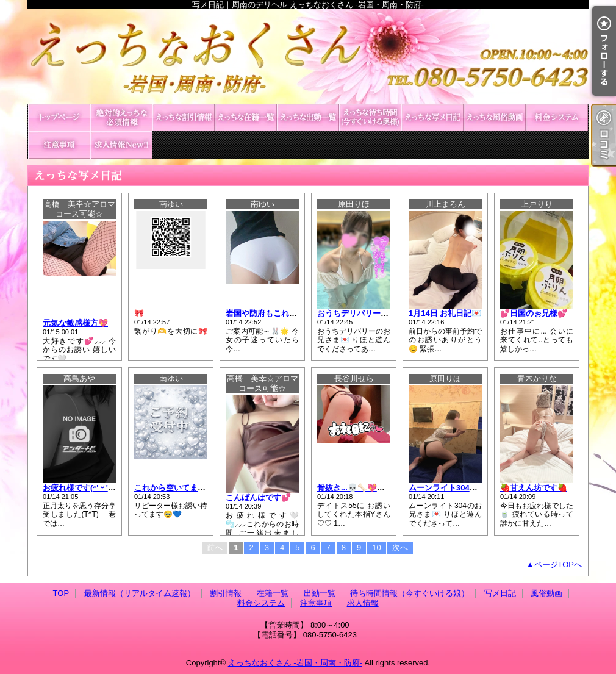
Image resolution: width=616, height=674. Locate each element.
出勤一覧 (308, 117)
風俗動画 (495, 117)
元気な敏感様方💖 (75, 323)
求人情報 (121, 145)
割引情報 (184, 117)
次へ (400, 547)
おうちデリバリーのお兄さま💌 (374, 313)
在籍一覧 (246, 117)
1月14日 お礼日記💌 (445, 313)
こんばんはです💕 (258, 497)
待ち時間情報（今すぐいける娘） (370, 117)
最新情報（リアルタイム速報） (121, 117)
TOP (59, 117)
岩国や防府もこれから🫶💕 (275, 313)
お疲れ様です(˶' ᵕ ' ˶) (80, 488)
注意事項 (59, 145)
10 (376, 547)
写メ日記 (432, 117)
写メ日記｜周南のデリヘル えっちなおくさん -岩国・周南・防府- (308, 56)
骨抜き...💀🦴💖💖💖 (357, 488)
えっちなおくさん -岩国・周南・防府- (295, 663)
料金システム (557, 117)
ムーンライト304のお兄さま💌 (464, 488)
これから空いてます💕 (175, 488)
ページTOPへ (558, 565)
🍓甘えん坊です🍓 (534, 488)
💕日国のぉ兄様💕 (534, 313)
